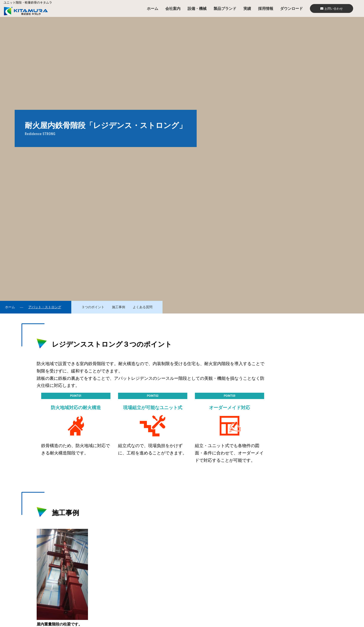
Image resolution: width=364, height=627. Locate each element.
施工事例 (119, 307)
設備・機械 (197, 8)
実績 (247, 8)
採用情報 (266, 8)
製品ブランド (225, 8)
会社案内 (173, 8)
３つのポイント (93, 307)
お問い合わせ (332, 9)
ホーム (153, 8)
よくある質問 (143, 307)
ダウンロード (291, 8)
